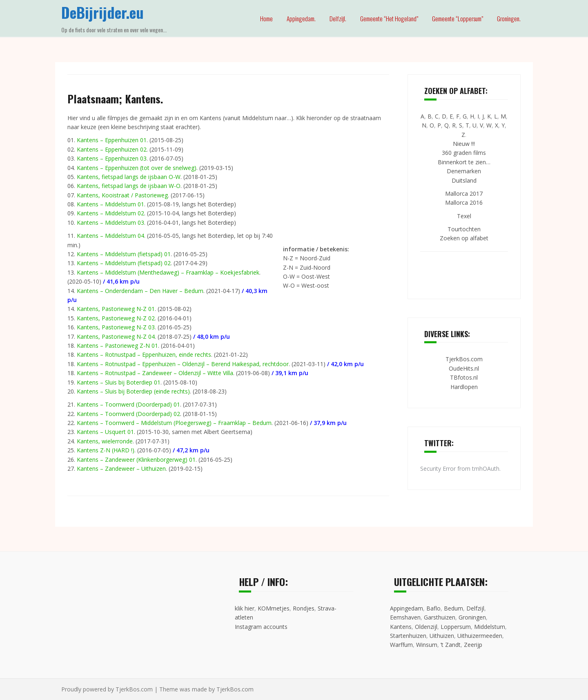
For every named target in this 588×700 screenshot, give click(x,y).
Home (266, 18)
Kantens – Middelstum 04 (110, 236)
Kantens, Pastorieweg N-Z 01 (116, 309)
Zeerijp (473, 645)
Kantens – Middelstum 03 (110, 223)
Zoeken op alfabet (464, 238)
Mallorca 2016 (464, 202)
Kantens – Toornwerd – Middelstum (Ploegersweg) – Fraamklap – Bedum (174, 423)
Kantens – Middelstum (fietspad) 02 (124, 263)
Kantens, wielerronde (105, 441)
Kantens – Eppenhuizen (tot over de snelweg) (137, 168)
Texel (464, 216)
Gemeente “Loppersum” (458, 18)
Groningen (472, 617)
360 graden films (464, 153)
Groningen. (509, 18)
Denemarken (464, 171)
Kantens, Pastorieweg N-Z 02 (116, 318)
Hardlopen (464, 387)
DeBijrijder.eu (102, 12)
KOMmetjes (274, 608)
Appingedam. (301, 18)
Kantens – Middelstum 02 (110, 213)
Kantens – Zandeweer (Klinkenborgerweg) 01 (136, 460)
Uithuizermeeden (480, 636)
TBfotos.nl (464, 377)
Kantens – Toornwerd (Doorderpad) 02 (128, 414)
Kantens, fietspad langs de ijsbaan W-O (129, 186)
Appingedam (406, 608)
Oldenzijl (426, 627)
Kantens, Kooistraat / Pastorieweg (122, 195)
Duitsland (464, 180)
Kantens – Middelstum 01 (110, 204)
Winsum (427, 645)
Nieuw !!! (464, 144)
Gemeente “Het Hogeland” (389, 18)
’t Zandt (451, 645)
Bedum (453, 608)
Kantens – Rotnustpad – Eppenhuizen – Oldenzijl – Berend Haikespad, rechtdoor (183, 364)
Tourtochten (464, 229)
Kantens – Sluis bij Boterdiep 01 (119, 382)
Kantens (401, 627)
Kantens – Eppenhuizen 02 (112, 149)
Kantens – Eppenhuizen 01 (112, 140)
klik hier (245, 608)
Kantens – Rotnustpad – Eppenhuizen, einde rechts (144, 354)
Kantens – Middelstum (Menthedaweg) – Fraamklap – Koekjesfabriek (168, 272)
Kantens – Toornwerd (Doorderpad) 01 (128, 404)
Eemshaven (405, 617)
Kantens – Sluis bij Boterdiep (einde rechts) (133, 391)
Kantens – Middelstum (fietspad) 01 (124, 254)
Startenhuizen (408, 636)
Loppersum (456, 627)
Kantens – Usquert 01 (105, 432)
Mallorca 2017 (464, 193)
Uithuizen (442, 636)
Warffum (401, 645)
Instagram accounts (261, 627)
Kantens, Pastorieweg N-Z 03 (116, 327)
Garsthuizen (440, 617)
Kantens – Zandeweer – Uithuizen (121, 469)
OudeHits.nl (464, 368)
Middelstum (490, 627)
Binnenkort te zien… (464, 162)
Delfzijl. (338, 18)
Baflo (433, 608)
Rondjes (304, 608)
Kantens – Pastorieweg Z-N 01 (117, 346)
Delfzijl (475, 608)
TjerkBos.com (464, 359)
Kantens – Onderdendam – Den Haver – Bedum (140, 291)
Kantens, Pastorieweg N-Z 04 (116, 337)
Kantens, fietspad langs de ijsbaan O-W (129, 177)
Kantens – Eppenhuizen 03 (112, 158)
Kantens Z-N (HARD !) (106, 450)
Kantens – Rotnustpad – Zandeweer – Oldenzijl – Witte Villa (155, 373)
